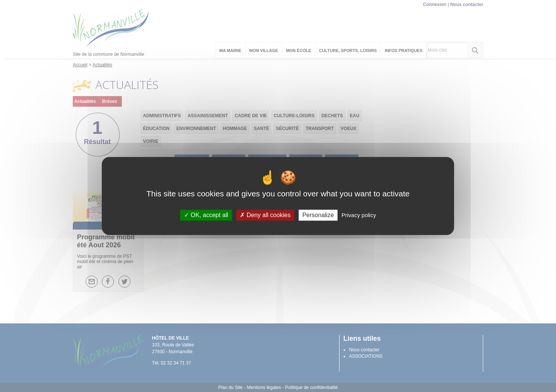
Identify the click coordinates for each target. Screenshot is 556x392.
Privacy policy (359, 215)
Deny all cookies (265, 215)
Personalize (318, 215)
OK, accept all (206, 215)
